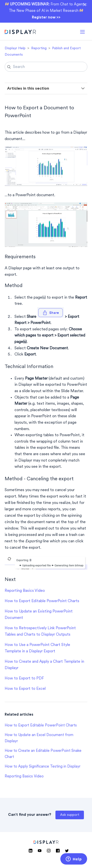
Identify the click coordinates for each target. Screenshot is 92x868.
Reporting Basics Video (25, 591)
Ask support (70, 815)
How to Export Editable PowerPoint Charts (42, 601)
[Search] (46, 67)
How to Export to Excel (25, 689)
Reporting (39, 48)
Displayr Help (15, 48)
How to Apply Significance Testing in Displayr (43, 767)
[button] (82, 31)
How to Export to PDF (24, 678)
